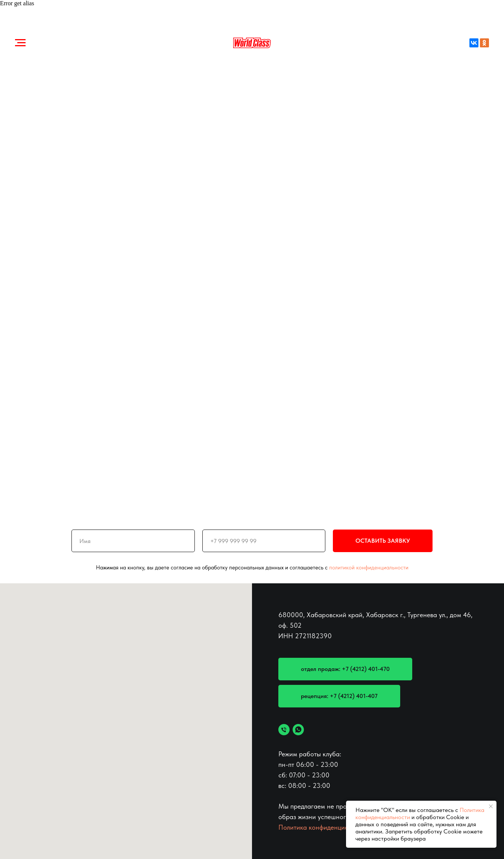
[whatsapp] (298, 730)
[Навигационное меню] (20, 43)
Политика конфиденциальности (325, 827)
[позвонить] (284, 730)
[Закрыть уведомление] (491, 806)
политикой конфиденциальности (369, 568)
